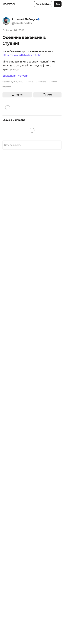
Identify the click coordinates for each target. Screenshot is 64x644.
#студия (23, 76)
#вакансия (9, 76)
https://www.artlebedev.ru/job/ (21, 55)
